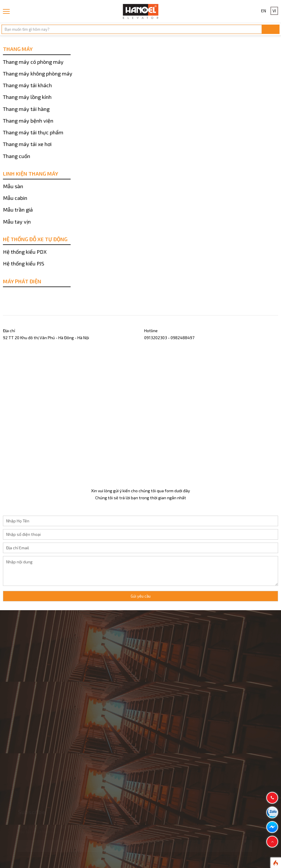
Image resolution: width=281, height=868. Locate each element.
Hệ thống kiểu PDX (25, 252)
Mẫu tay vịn (17, 222)
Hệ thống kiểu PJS (24, 263)
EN (264, 11)
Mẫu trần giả (18, 210)
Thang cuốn (17, 156)
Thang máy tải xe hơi (27, 144)
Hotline (151, 331)
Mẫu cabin (15, 198)
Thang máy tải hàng (26, 109)
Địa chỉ (9, 331)
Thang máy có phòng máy (33, 62)
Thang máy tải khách (27, 85)
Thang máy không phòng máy (38, 73)
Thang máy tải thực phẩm (33, 132)
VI (274, 11)
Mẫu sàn (13, 186)
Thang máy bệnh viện (28, 121)
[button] (272, 842)
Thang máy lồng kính (27, 97)
